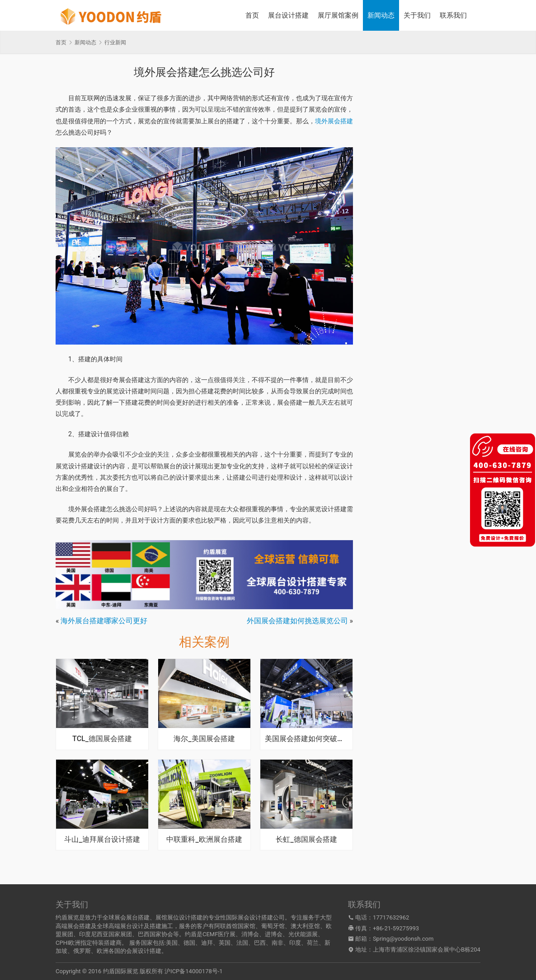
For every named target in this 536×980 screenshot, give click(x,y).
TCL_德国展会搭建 (102, 739)
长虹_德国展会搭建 (306, 840)
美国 (172, 943)
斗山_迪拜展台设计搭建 (102, 840)
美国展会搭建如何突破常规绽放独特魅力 (306, 739)
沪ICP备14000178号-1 (194, 971)
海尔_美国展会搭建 (204, 739)
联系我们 (453, 15)
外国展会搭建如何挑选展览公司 (297, 621)
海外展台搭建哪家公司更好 (104, 621)
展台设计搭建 (288, 15)
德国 (189, 943)
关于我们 (417, 15)
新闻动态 (381, 15)
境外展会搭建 (334, 121)
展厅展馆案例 (338, 15)
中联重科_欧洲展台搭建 (204, 840)
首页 (252, 15)
